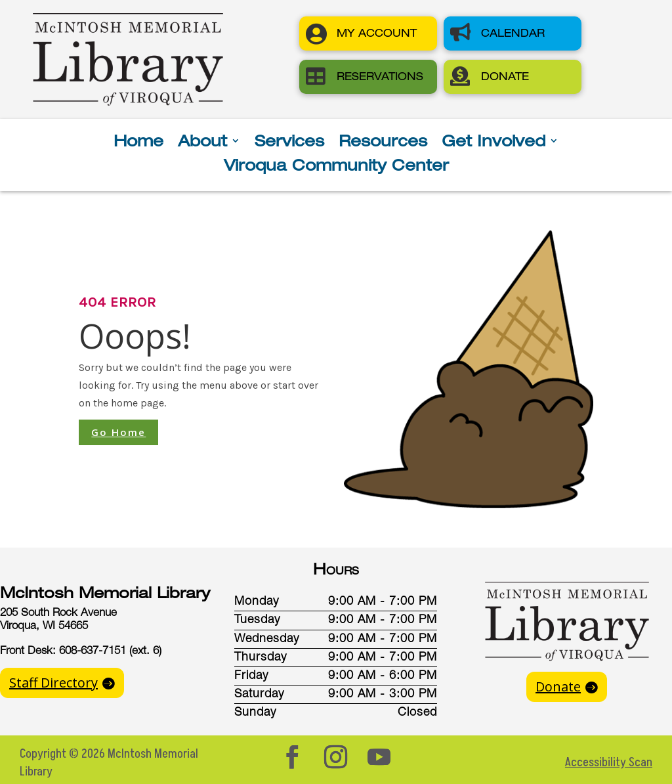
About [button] (202, 143)
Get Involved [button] (493, 143)
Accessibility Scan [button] (609, 762)
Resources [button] (383, 143)
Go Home (118, 432)
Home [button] (138, 143)
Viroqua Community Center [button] (336, 167)
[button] (368, 33)
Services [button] (289, 143)
